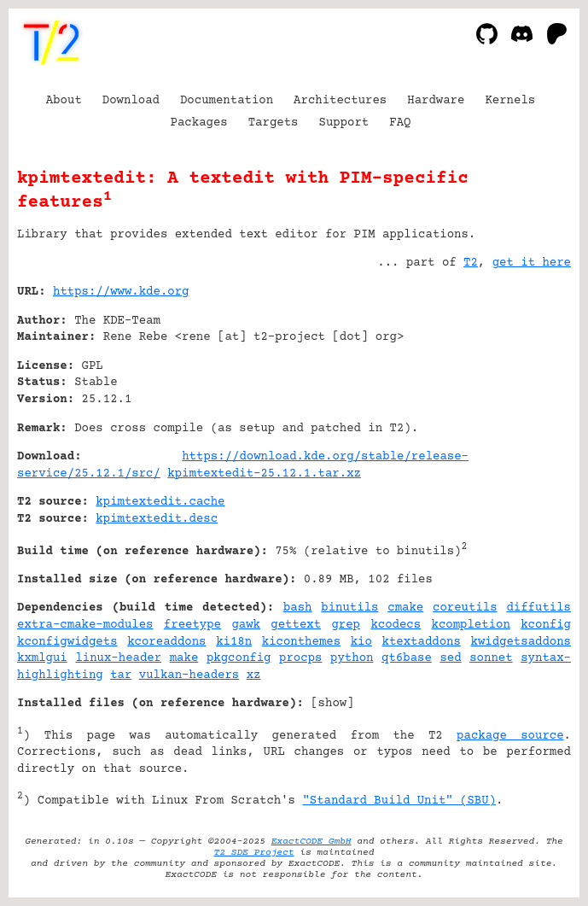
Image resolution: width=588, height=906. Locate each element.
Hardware (436, 101)
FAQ (400, 123)
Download (131, 101)
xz (254, 675)
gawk (246, 625)
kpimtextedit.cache (160, 502)
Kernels (510, 101)
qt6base (407, 658)
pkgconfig (239, 658)
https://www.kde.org (121, 292)
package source (510, 736)
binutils (349, 608)
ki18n (234, 642)
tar (121, 675)
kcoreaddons (166, 642)
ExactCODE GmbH (311, 842)
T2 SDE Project (254, 853)
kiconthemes (301, 642)
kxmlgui (42, 658)
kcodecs (396, 625)
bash (298, 608)
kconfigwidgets (67, 642)
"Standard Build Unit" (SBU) (399, 801)
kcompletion (471, 625)
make (184, 658)
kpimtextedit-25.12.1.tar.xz (264, 474)
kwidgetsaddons (521, 642)
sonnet (491, 658)
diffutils (539, 608)
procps (300, 658)
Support (343, 123)
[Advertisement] (520, 395)
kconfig (546, 625)
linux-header (118, 658)
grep (346, 625)
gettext (296, 625)
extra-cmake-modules (85, 625)
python (352, 658)
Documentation (227, 101)
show (333, 704)
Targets (274, 123)
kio (361, 642)
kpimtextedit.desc (157, 519)
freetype (192, 625)
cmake (405, 608)
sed (450, 658)
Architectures (340, 101)
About (64, 101)
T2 (471, 263)
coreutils (465, 608)
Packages (199, 123)
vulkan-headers (189, 675)
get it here (532, 263)
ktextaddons (422, 642)
